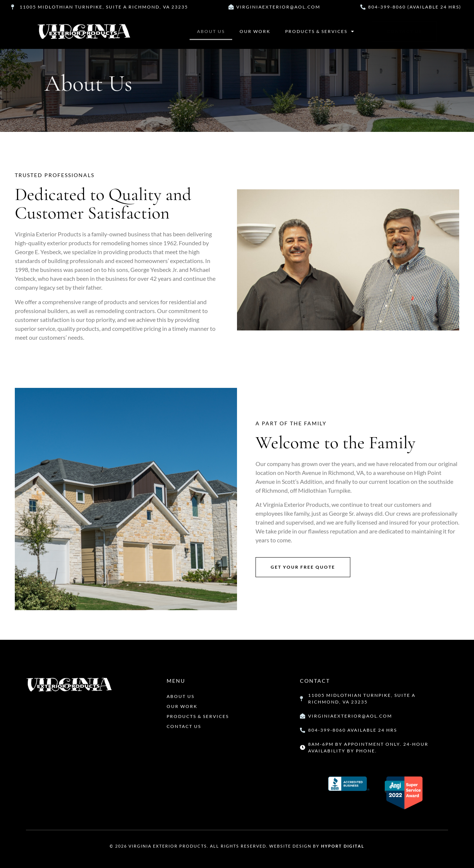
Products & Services (320, 31)
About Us (211, 31)
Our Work (255, 31)
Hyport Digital (343, 846)
